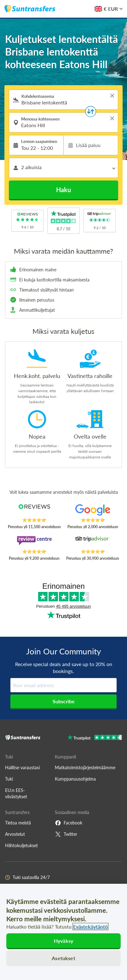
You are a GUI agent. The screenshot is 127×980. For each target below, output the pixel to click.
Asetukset (63, 958)
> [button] (112, 96)
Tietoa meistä (18, 823)
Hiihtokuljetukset (21, 845)
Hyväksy (63, 941)
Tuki (9, 779)
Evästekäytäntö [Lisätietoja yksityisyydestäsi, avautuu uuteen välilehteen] (90, 927)
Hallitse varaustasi (22, 767)
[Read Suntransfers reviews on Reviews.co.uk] (34, 511)
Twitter (66, 834)
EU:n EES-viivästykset (16, 793)
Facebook (69, 823)
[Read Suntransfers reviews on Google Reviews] (93, 511)
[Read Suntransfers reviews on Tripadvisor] (93, 542)
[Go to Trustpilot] (95, 738)
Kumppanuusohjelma (75, 779)
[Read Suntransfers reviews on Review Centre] (34, 542)
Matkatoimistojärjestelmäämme (85, 767)
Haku (63, 190)
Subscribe (64, 701)
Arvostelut (15, 834)
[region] (63, 932)
